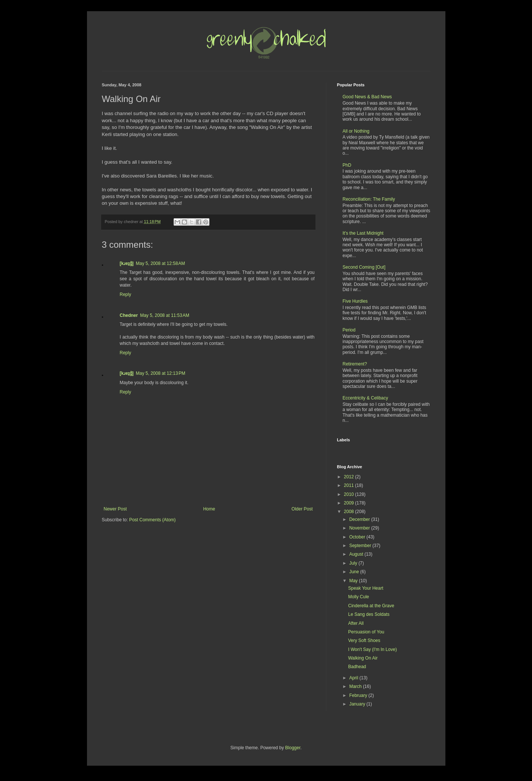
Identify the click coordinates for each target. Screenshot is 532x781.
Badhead (357, 667)
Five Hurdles (355, 301)
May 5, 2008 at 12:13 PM (161, 373)
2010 (349, 494)
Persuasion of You (366, 632)
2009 (349, 503)
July (354, 563)
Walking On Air (363, 658)
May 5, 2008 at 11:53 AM (165, 315)
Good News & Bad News (367, 97)
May (354, 581)
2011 (349, 485)
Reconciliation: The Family (369, 199)
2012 (349, 477)
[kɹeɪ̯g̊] (127, 263)
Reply (126, 294)
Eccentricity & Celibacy (365, 398)
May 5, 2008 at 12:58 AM (161, 263)
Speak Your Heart (365, 588)
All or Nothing (356, 131)
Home (209, 509)
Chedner (129, 315)
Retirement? (355, 364)
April (354, 678)
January (358, 704)
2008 (349, 512)
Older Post (302, 509)
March (356, 686)
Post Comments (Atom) (153, 520)
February (359, 695)
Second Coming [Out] (364, 267)
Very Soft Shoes (364, 640)
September (361, 546)
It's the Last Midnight (363, 233)
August (357, 554)
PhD (347, 165)
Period (349, 330)
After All (356, 623)
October (358, 537)
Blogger (293, 748)
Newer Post (115, 509)
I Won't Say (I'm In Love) (372, 649)
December (360, 519)
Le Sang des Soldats (369, 614)
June (354, 572)
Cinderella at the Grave (371, 606)
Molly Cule (358, 597)
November (360, 528)
